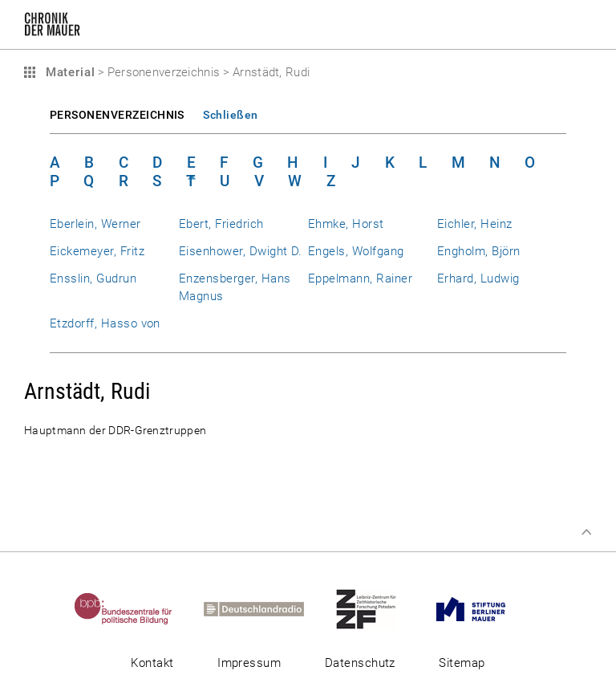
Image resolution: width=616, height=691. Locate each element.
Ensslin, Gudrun (93, 278)
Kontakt (152, 663)
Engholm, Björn (479, 251)
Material (68, 72)
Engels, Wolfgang (356, 251)
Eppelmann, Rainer (360, 278)
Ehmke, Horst (346, 224)
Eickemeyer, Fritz (97, 251)
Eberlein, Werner (95, 224)
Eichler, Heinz (475, 224)
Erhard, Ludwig (478, 278)
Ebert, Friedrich (221, 224)
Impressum (249, 663)
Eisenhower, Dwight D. (241, 251)
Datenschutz (360, 663)
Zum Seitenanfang (586, 532)
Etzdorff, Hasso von (105, 323)
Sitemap (462, 663)
